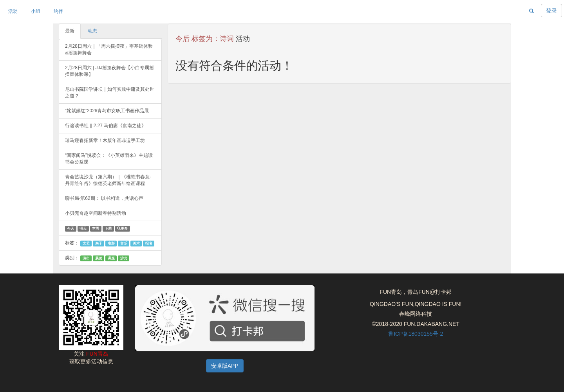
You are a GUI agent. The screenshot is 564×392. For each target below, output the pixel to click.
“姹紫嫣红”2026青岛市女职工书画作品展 (107, 111)
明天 (83, 228)
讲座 (111, 258)
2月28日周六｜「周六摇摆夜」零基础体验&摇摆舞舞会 (109, 49)
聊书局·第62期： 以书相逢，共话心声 (104, 198)
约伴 (58, 11)
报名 (149, 243)
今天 (70, 228)
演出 (86, 258)
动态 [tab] (92, 31)
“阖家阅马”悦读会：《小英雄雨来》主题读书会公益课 (109, 159)
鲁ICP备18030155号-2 (416, 334)
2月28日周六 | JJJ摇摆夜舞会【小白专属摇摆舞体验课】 (109, 71)
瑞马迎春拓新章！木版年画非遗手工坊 (105, 140)
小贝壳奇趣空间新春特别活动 (96, 213)
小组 (36, 11)
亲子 (99, 243)
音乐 (124, 243)
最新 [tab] (70, 31)
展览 (99, 258)
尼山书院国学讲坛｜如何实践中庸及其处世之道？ (110, 93)
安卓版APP (225, 366)
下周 (108, 228)
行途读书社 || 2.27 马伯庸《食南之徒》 (106, 126)
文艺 (86, 243)
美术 (136, 243)
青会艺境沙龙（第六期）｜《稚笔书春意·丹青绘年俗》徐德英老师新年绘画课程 (108, 180)
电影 (111, 243)
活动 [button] (13, 11)
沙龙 (124, 258)
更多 (122, 228)
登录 (551, 11)
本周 (96, 228)
